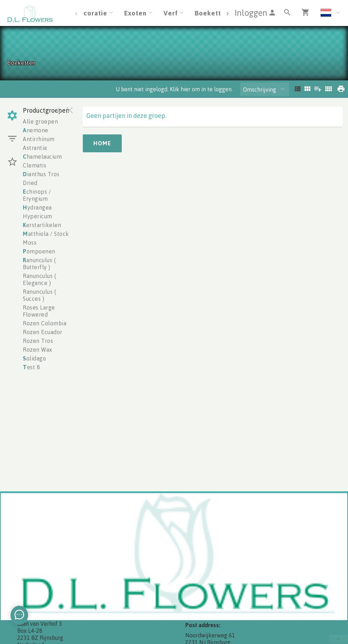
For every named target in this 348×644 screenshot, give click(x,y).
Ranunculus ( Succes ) (39, 295)
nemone (36, 130)
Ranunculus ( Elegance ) (39, 279)
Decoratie (91, 13)
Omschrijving (260, 89)
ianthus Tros (41, 174)
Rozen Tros (38, 341)
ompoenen (39, 251)
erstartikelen (42, 225)
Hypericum (38, 216)
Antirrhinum (39, 139)
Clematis (35, 165)
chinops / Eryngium (37, 195)
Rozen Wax (38, 350)
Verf (171, 13)
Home (102, 143)
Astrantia (35, 148)
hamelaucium (42, 157)
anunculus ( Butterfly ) (39, 264)
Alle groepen (40, 121)
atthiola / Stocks (47, 234)
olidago (34, 358)
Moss (30, 243)
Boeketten (212, 13)
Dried (30, 183)
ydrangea (37, 207)
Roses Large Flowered (39, 311)
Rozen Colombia (45, 323)
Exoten (135, 13)
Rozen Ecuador (43, 332)
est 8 (31, 367)
